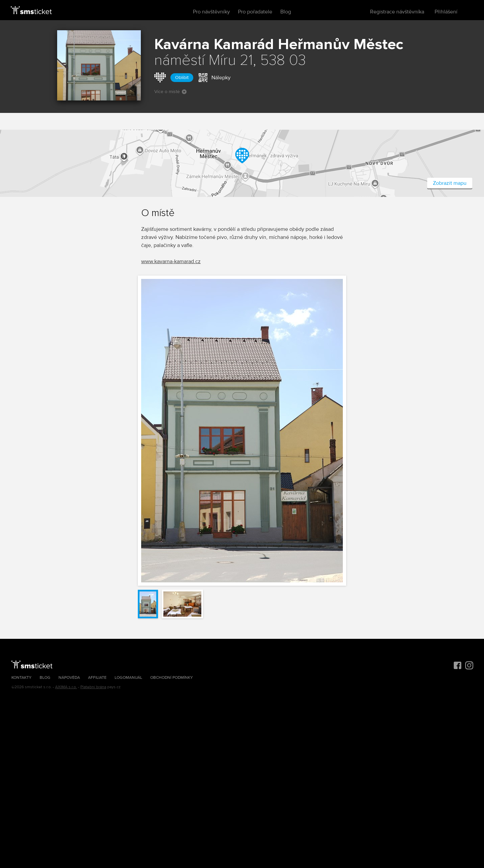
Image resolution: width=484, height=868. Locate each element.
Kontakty (22, 678)
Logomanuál (128, 678)
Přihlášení (446, 12)
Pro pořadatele (255, 12)
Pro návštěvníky (211, 12)
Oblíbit (182, 77)
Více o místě (170, 92)
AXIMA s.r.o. (66, 687)
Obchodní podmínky (172, 678)
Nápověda (69, 678)
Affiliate (97, 678)
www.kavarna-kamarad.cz (171, 261)
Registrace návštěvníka (397, 12)
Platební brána (93, 687)
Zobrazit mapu (450, 183)
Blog (286, 12)
